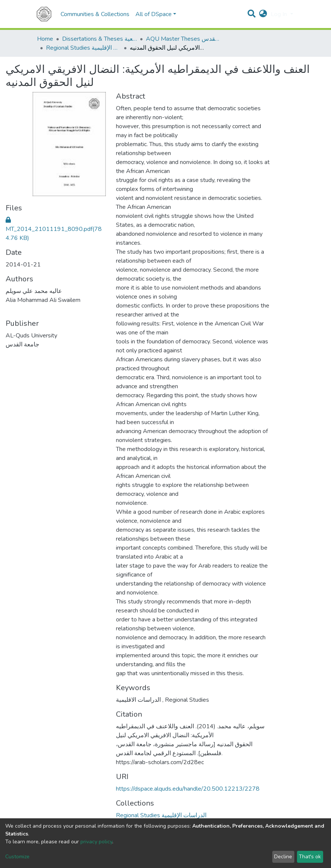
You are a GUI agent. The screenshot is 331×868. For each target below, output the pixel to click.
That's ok (310, 857)
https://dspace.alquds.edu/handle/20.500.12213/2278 (188, 789)
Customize (17, 857)
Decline (283, 857)
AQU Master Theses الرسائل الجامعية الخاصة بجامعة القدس (183, 39)
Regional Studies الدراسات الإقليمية (83, 48)
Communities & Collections (95, 14)
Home (45, 39)
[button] (263, 14)
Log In (280, 14)
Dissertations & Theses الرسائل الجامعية (99, 39)
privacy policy (96, 842)
